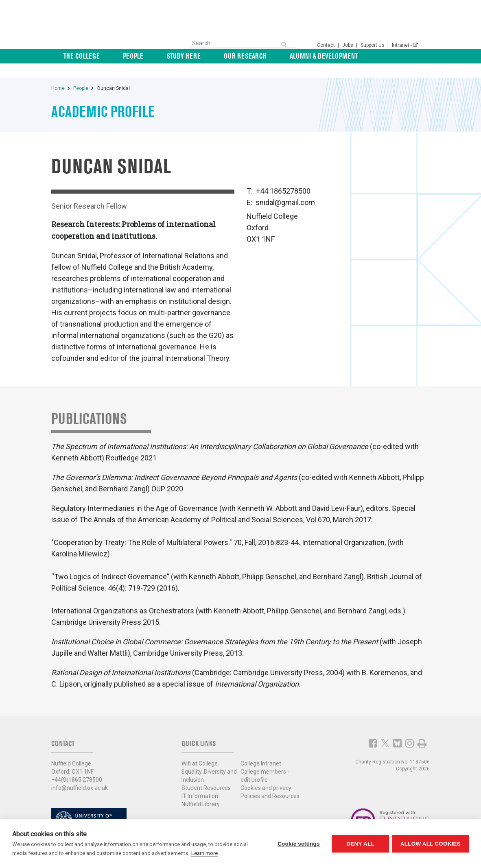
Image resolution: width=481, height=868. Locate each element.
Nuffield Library (201, 789)
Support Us (373, 45)
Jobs (348, 45)
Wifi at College (200, 749)
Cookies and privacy (266, 773)
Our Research (261, 56)
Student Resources (206, 773)
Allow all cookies (431, 844)
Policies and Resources (270, 781)
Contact (327, 45)
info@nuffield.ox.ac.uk (80, 773)
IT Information (200, 781)
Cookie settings (298, 844)
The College (131, 56)
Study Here (211, 56)
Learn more (204, 853)
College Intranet (261, 749)
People (171, 56)
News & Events (396, 56)
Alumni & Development (329, 56)
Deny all (360, 844)
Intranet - (405, 45)
